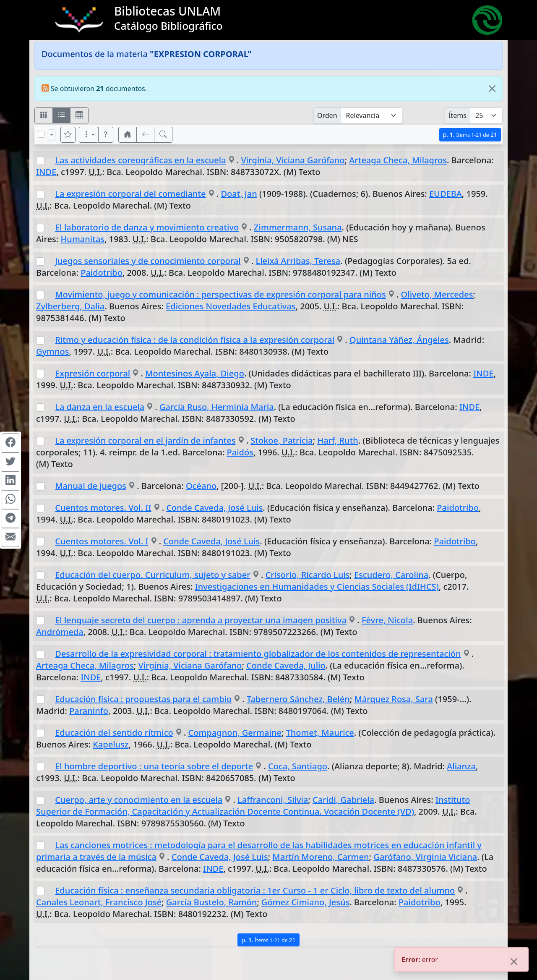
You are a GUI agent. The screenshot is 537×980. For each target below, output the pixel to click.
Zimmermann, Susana (298, 227)
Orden (327, 115)
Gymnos (53, 351)
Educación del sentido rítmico (114, 733)
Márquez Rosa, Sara (393, 699)
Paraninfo (89, 711)
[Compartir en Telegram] (10, 518)
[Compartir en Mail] (10, 537)
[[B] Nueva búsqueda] (163, 135)
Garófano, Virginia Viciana (425, 857)
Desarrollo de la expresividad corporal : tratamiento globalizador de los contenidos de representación (258, 654)
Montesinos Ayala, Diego (195, 373)
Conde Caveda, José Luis (214, 508)
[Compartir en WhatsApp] (10, 499)
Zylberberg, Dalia (70, 306)
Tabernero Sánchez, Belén (298, 699)
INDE (46, 172)
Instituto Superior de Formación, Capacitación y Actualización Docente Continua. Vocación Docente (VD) (253, 806)
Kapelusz (111, 744)
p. (470, 135)
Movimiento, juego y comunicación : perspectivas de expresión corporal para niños (220, 294)
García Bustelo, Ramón (211, 902)
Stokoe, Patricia (282, 440)
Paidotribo (102, 273)
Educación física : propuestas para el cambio (143, 699)
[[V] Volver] (146, 135)
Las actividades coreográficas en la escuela (140, 160)
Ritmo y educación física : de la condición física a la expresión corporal (195, 340)
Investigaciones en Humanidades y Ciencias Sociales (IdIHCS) (317, 587)
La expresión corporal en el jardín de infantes (145, 440)
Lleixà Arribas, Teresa (298, 261)
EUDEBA (446, 194)
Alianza (461, 766)
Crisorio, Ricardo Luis (308, 575)
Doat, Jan (239, 194)
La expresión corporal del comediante (130, 194)
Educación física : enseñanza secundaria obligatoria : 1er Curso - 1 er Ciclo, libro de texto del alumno (255, 890)
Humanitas (82, 239)
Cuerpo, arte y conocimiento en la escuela (139, 800)
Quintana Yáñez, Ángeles (399, 340)
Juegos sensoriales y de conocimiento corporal (148, 261)
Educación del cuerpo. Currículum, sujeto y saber (153, 575)
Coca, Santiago (298, 766)
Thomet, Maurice (320, 733)
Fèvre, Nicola (387, 620)
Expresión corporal (93, 373)
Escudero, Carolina (391, 575)
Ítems (457, 115)
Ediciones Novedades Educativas (231, 306)
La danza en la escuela (100, 407)
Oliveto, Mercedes (437, 294)
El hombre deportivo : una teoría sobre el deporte (154, 766)
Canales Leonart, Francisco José (99, 902)
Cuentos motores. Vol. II (103, 508)
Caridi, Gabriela (343, 800)
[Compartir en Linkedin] (10, 481)
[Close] (492, 89)
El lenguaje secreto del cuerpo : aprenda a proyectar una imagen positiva (201, 620)
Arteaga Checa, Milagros (398, 160)
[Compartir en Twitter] (10, 462)
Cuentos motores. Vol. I (102, 541)
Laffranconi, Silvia (273, 800)
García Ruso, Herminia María (217, 407)
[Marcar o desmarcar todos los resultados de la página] (41, 134)
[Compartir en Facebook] (10, 443)
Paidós (240, 452)
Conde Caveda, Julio (286, 665)
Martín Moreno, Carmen (321, 857)
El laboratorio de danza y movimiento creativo (147, 227)
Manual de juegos (91, 486)
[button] (106, 135)
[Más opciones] (89, 135)
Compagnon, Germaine (235, 733)
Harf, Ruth (338, 440)
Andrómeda (60, 632)
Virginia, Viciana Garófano (293, 160)
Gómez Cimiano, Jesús (305, 902)
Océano (201, 486)
